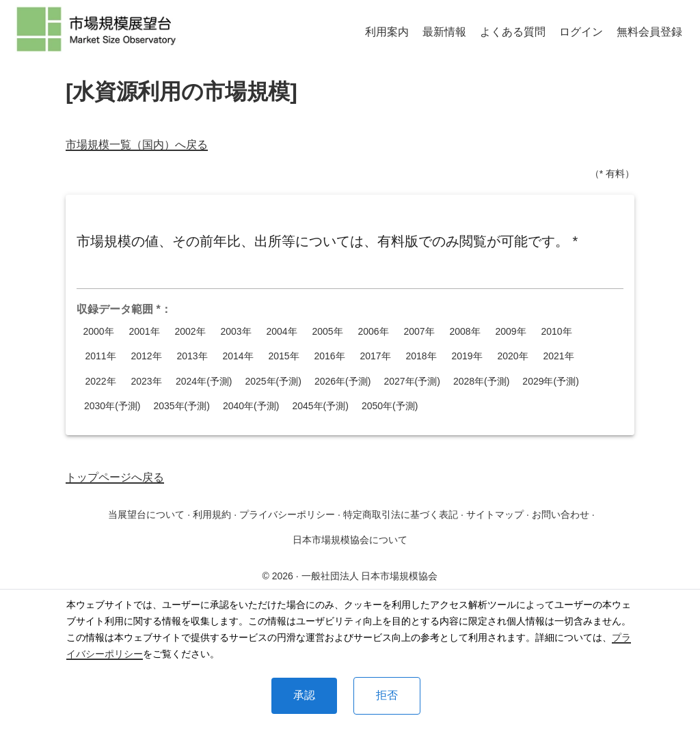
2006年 (373, 332)
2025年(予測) (273, 382)
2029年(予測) (550, 382)
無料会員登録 (649, 32)
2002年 (190, 332)
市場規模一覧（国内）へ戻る (137, 144)
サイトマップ (495, 514)
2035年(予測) (181, 406)
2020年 (513, 356)
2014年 (238, 356)
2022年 (100, 382)
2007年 (419, 332)
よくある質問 (513, 32)
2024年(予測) (204, 382)
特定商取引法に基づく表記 (401, 514)
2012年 (146, 356)
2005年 (327, 332)
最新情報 (444, 32)
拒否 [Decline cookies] (387, 695)
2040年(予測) (251, 406)
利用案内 (387, 32)
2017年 (375, 356)
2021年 (558, 356)
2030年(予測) (112, 406)
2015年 (284, 356)
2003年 (236, 332)
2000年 (98, 332)
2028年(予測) (481, 382)
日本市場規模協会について (350, 540)
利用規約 (212, 514)
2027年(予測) (412, 382)
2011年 (100, 356)
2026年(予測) (342, 382)
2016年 (329, 356)
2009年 (511, 332)
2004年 (282, 332)
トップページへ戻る (115, 477)
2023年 (146, 382)
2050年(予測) (390, 406)
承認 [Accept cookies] (304, 695)
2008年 (465, 332)
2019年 (467, 356)
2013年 (192, 356)
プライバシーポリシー (287, 514)
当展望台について (146, 514)
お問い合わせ (561, 514)
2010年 (556, 332)
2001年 (144, 332)
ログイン (581, 32)
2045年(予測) (320, 406)
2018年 (421, 356)
